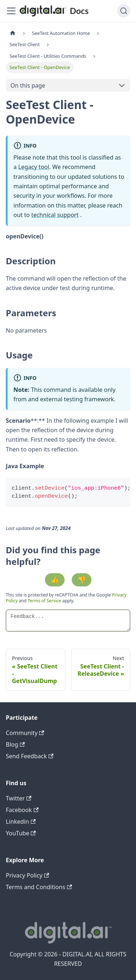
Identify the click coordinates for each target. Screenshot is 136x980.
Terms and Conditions (39, 887)
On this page (28, 85)
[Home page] (13, 33)
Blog (15, 744)
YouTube (21, 833)
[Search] (124, 11)
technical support (55, 215)
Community (25, 733)
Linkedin (21, 822)
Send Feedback (30, 756)
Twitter (19, 798)
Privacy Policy (27, 875)
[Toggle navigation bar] (11, 11)
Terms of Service (44, 601)
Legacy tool (34, 167)
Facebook (22, 810)
